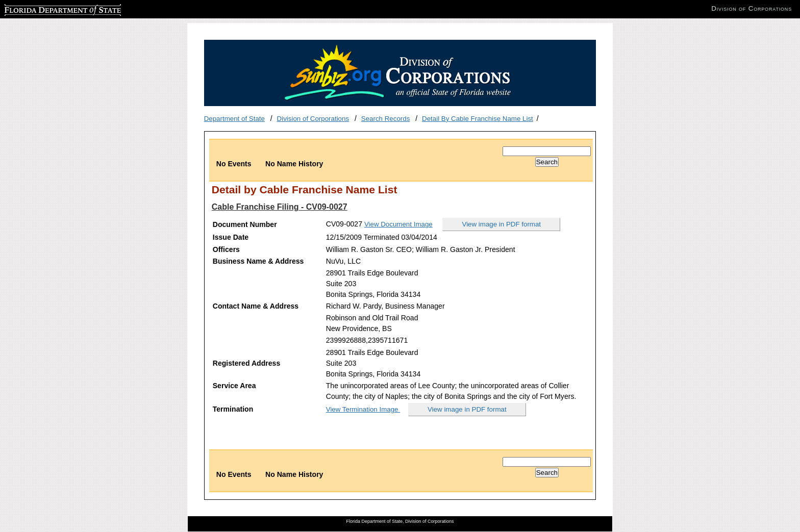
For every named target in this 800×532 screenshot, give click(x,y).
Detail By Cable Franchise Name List (478, 119)
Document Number (245, 224)
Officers (226, 249)
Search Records (386, 119)
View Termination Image (363, 409)
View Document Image (398, 224)
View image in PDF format (502, 224)
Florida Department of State (46, 8)
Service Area (234, 386)
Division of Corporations (313, 119)
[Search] (547, 151)
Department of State (234, 119)
